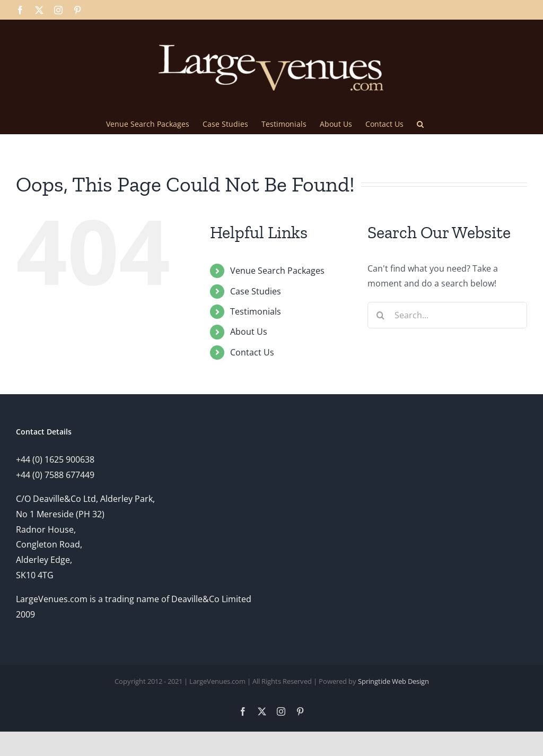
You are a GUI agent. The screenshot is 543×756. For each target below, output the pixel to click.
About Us (249, 332)
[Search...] (447, 315)
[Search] (381, 315)
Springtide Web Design (393, 681)
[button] (420, 123)
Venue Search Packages (277, 271)
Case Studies (256, 291)
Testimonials (256, 311)
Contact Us (252, 352)
